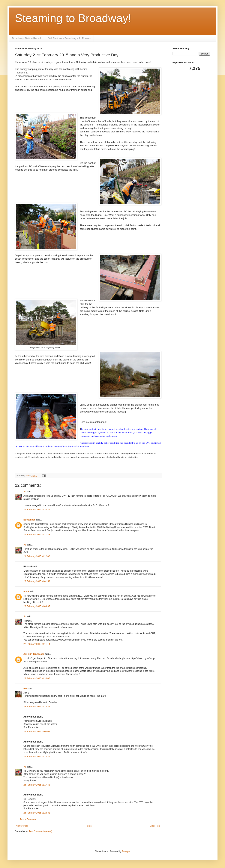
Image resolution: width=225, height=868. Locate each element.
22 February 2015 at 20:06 (37, 678)
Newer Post (22, 826)
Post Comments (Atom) (40, 831)
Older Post (155, 826)
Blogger (126, 851)
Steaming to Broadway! (73, 18)
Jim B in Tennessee (34, 654)
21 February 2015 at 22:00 (37, 556)
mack (26, 592)
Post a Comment (28, 819)
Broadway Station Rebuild (27, 38)
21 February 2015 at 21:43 (37, 535)
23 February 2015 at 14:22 (37, 707)
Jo (25, 492)
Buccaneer (29, 520)
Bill (25, 689)
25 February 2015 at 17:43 (37, 785)
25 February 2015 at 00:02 (37, 732)
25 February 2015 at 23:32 (37, 813)
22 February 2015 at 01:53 (37, 581)
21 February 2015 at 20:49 (37, 510)
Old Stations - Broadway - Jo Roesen (69, 38)
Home (89, 826)
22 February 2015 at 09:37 (37, 606)
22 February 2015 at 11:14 (37, 644)
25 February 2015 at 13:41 (37, 757)
